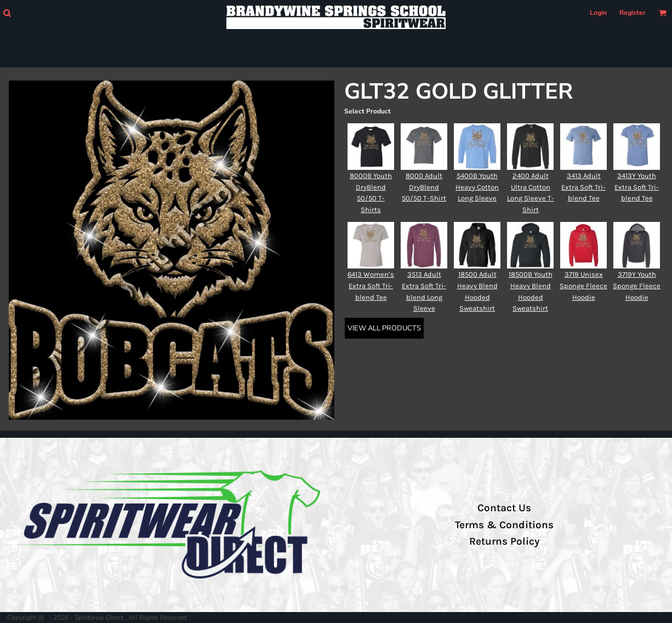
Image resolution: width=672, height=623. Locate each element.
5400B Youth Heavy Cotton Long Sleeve (477, 187)
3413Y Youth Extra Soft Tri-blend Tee (637, 187)
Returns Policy (504, 541)
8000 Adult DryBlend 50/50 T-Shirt (424, 187)
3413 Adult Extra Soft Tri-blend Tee (583, 187)
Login (598, 13)
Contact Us (504, 508)
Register (633, 13)
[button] (7, 13)
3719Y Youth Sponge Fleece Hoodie (637, 286)
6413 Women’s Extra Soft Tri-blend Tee (371, 286)
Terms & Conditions (504, 525)
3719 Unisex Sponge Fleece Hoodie (583, 286)
